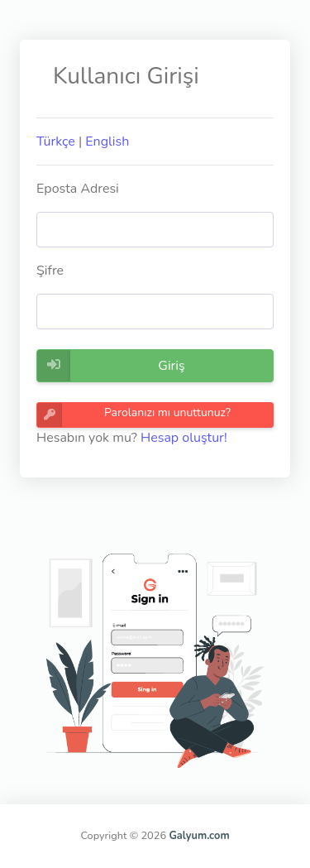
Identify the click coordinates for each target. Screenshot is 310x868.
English (107, 141)
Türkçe (56, 141)
